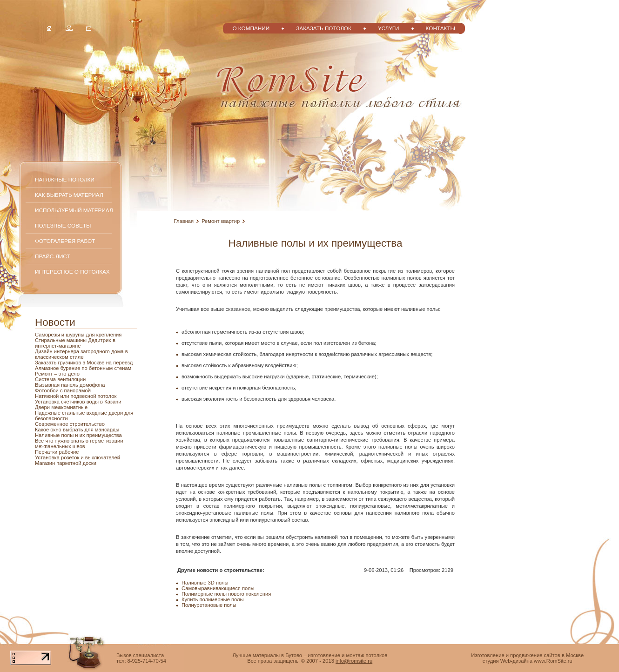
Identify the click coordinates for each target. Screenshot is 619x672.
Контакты (441, 28)
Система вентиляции (60, 379)
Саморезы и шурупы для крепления (78, 335)
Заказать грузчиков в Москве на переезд (84, 363)
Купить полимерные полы (213, 599)
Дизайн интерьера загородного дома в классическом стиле (81, 354)
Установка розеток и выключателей (77, 457)
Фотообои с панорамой (63, 390)
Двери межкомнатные (61, 407)
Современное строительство (70, 424)
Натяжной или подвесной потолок (76, 396)
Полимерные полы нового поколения (226, 594)
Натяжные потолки (65, 179)
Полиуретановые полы (209, 605)
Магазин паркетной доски (66, 463)
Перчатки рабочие (57, 452)
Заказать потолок (324, 28)
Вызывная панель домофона (70, 385)
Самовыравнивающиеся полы (218, 588)
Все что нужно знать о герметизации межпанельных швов (79, 444)
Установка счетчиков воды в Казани (78, 402)
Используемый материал (74, 210)
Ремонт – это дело (57, 374)
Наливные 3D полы (205, 583)
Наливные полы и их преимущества (78, 435)
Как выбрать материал (69, 195)
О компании (251, 28)
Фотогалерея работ (65, 241)
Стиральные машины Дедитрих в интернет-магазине (75, 343)
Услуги (389, 28)
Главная (184, 221)
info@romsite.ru (354, 661)
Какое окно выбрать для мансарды (77, 430)
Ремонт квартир (221, 221)
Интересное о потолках (72, 272)
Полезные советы (63, 225)
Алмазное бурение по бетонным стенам (83, 368)
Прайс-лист (53, 256)
